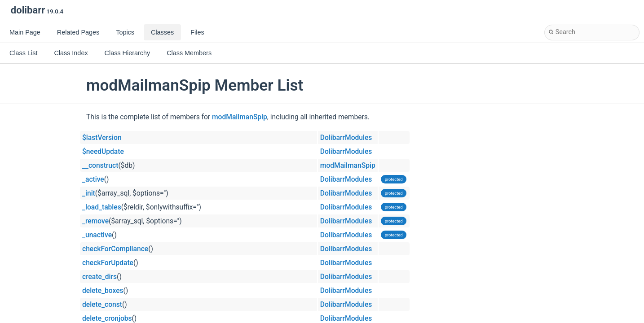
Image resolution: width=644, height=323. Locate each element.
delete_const (102, 305)
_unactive (97, 235)
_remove (95, 221)
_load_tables (102, 207)
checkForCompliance (115, 249)
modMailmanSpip (240, 117)
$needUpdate (103, 152)
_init (89, 193)
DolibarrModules (346, 138)
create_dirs (99, 277)
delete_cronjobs (107, 319)
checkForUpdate (108, 263)
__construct (100, 166)
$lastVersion (102, 138)
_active (93, 179)
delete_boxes (103, 291)
